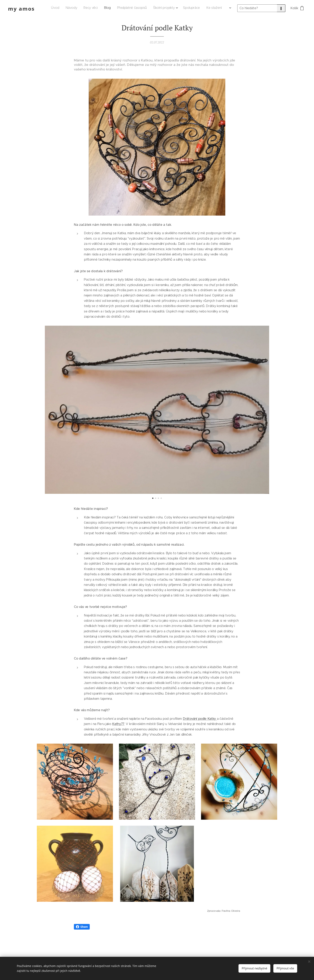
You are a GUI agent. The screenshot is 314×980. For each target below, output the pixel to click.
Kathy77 (118, 724)
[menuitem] (163, 8)
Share (82, 927)
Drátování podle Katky (200, 719)
